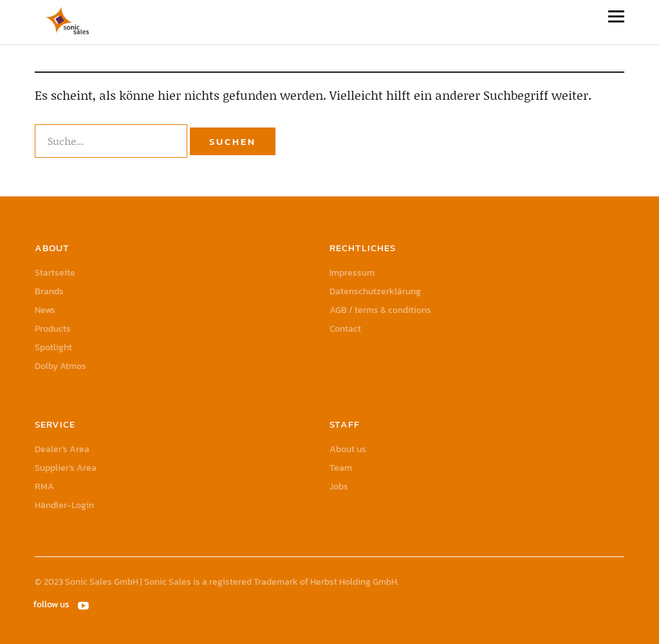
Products (53, 329)
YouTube (84, 605)
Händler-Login (64, 505)
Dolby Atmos (60, 366)
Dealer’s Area (62, 449)
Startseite (55, 273)
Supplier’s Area (66, 468)
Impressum (352, 273)
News (45, 310)
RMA (44, 487)
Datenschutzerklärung (375, 291)
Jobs (339, 487)
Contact (345, 329)
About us (348, 449)
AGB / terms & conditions (380, 310)
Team (341, 468)
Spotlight (53, 347)
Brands (49, 291)
